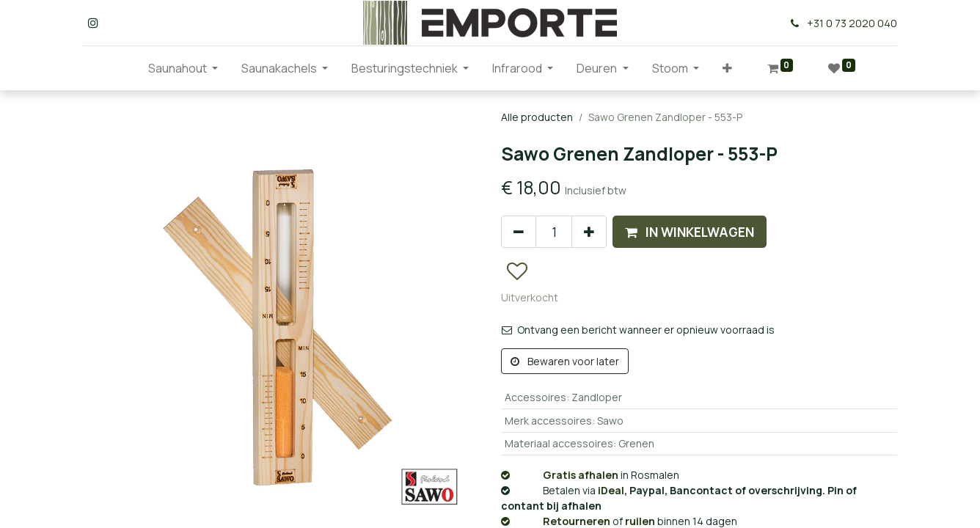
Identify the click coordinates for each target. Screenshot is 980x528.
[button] (727, 68)
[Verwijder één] (519, 232)
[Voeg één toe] (589, 232)
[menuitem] (125, 68)
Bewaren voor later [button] (565, 361)
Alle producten (537, 117)
